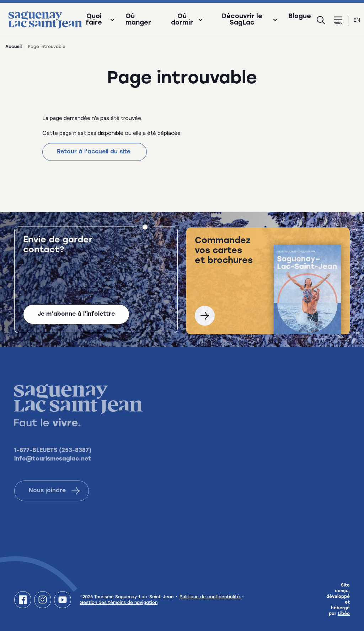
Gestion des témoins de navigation (119, 603)
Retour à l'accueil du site (95, 152)
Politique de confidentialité (210, 597)
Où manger (138, 20)
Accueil (14, 47)
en (357, 20)
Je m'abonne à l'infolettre (76, 315)
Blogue (300, 17)
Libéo (344, 614)
